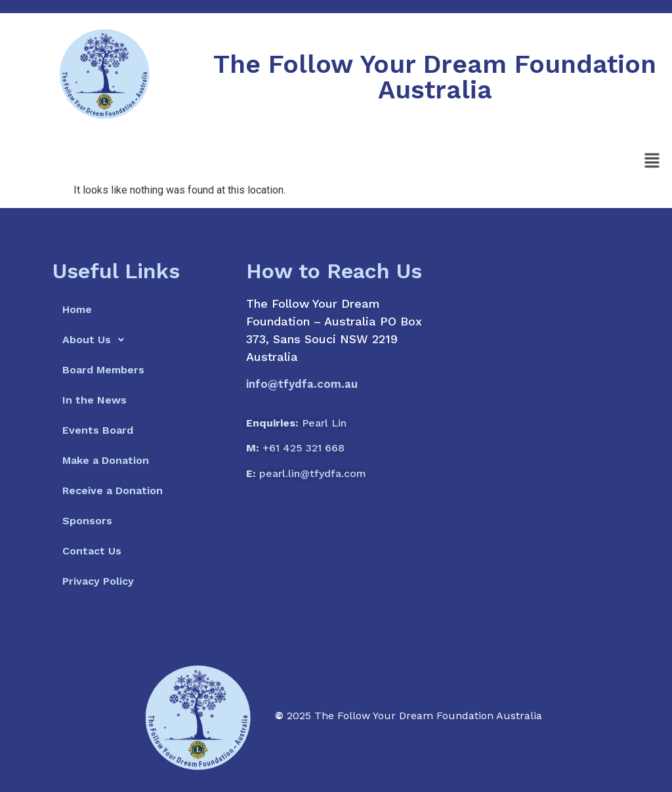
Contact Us (92, 551)
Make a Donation (106, 460)
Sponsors (87, 521)
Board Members (103, 370)
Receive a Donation (113, 490)
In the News (94, 400)
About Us (97, 340)
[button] (652, 161)
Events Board (98, 430)
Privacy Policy (98, 581)
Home (77, 309)
